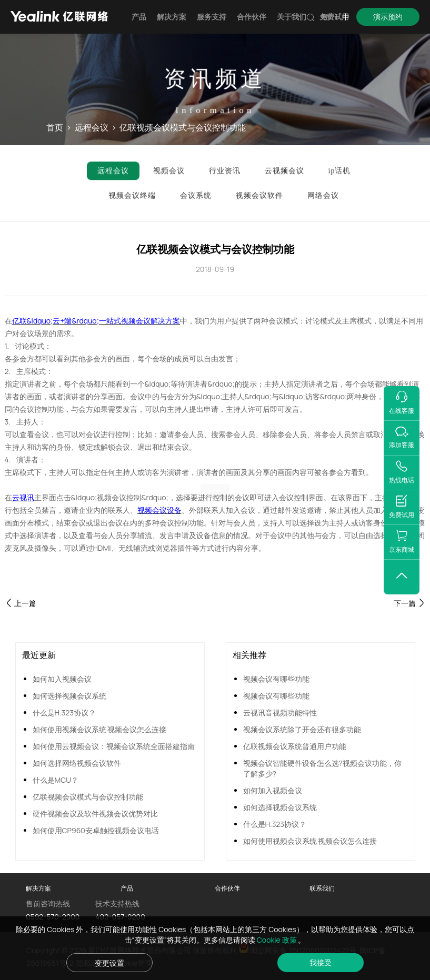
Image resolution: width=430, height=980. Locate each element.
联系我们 (322, 888)
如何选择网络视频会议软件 (77, 763)
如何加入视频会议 (62, 679)
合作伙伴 (252, 17)
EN (326, 17)
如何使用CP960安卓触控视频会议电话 (96, 830)
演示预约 (388, 17)
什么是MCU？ (56, 780)
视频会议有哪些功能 (276, 679)
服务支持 (212, 17)
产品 (139, 17)
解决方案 (172, 17)
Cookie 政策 (278, 940)
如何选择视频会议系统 (69, 696)
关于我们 (292, 17)
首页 (55, 128)
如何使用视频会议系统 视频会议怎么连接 (100, 729)
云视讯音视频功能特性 (280, 713)
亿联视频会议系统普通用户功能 (295, 746)
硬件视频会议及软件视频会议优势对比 (95, 814)
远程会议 (92, 128)
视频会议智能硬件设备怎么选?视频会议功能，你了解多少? (322, 768)
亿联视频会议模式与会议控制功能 (88, 797)
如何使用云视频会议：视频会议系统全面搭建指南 (114, 746)
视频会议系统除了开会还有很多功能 (302, 729)
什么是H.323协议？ (64, 713)
